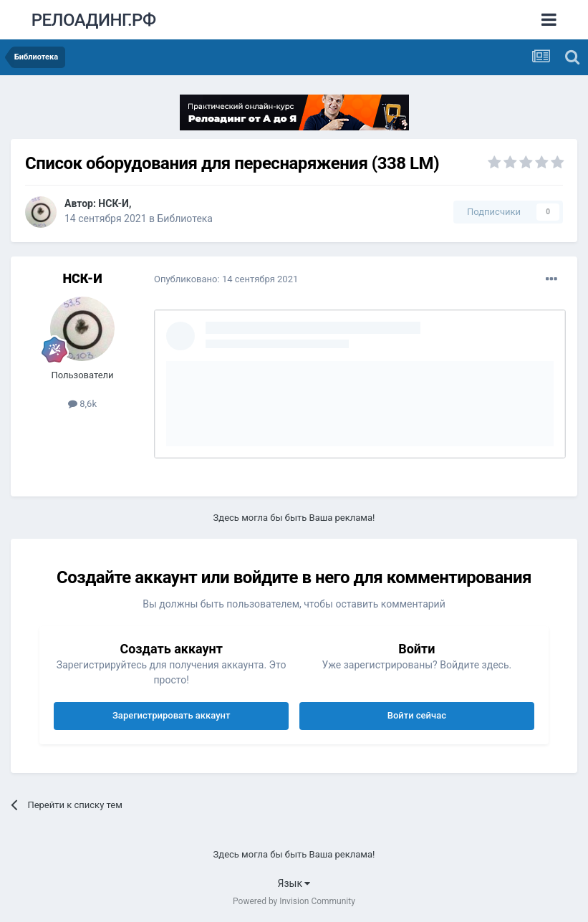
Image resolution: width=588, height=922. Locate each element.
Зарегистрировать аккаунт (171, 715)
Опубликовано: (226, 279)
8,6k (82, 404)
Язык (294, 883)
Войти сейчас (417, 715)
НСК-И (114, 203)
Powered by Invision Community (294, 901)
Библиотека (185, 219)
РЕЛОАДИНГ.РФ (94, 20)
